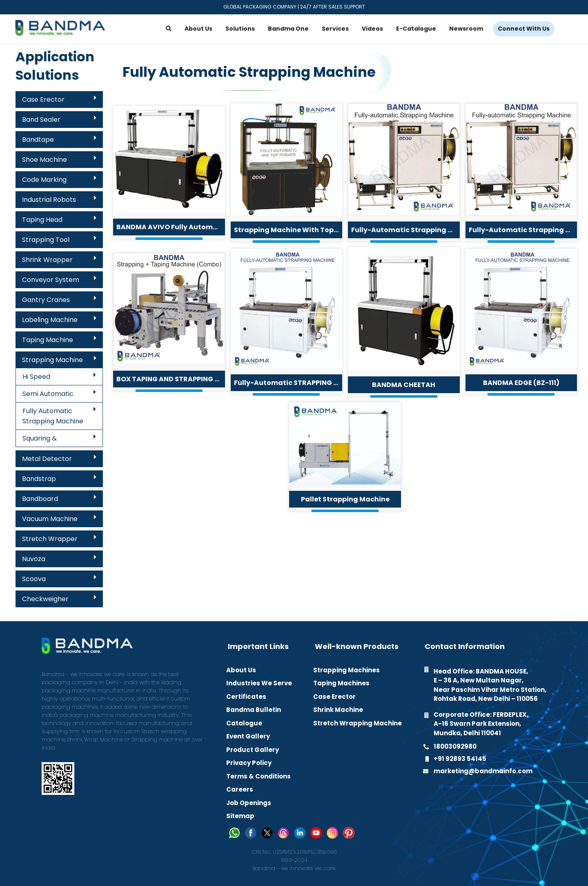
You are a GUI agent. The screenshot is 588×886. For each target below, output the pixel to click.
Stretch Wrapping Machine (357, 723)
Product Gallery (253, 750)
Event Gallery (248, 736)
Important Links (258, 647)
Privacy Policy (249, 763)
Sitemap (240, 816)
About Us (241, 670)
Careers (240, 789)
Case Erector (334, 697)
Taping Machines (341, 683)
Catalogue (244, 723)
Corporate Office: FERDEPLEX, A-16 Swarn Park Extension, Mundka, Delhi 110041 (481, 724)
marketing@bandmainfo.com (483, 771)
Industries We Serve (259, 683)
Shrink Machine (338, 710)
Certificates (246, 697)
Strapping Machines (346, 670)
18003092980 (455, 746)
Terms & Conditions (258, 776)
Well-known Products (357, 647)
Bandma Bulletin (254, 710)
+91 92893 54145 (460, 759)
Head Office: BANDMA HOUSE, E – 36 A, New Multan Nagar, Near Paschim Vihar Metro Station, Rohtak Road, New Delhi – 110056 (490, 685)
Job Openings (249, 803)
